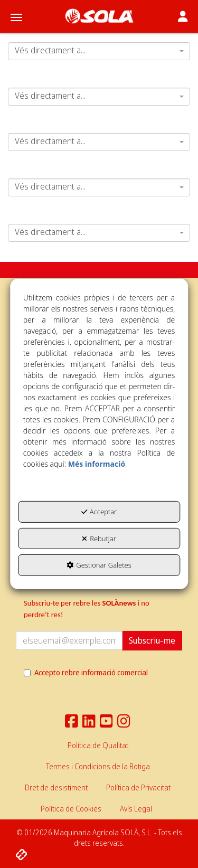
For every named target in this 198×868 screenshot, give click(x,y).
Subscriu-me (152, 640)
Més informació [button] (97, 464)
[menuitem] (98, 746)
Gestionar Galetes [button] (99, 565)
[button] (99, 16)
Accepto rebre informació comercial (86, 672)
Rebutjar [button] (99, 539)
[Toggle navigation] (183, 17)
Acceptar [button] (99, 512)
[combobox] (99, 51)
